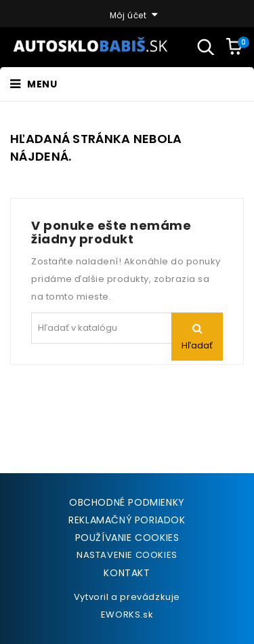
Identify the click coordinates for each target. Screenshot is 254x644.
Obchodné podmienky (127, 502)
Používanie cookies (127, 538)
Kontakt (127, 573)
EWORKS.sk (127, 615)
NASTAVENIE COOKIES (127, 555)
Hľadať (197, 345)
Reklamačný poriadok (127, 520)
